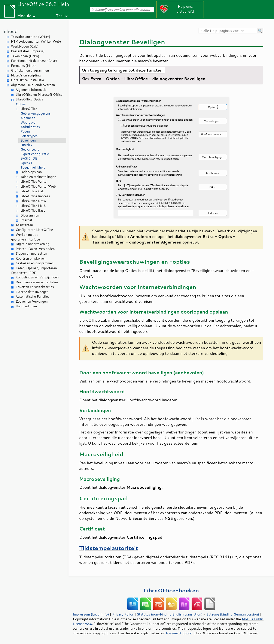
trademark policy (179, 633)
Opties (21, 104)
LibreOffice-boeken (171, 590)
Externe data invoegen (32, 292)
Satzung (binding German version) (233, 614)
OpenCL (27, 163)
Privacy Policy (123, 614)
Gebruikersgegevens (36, 113)
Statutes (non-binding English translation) (170, 614)
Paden (25, 131)
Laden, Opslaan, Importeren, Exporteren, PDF (34, 270)
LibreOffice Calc (32, 191)
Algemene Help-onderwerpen (33, 85)
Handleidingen (26, 306)
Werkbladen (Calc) (25, 46)
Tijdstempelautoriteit (109, 548)
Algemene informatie (31, 90)
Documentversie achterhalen (37, 282)
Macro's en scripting (26, 75)
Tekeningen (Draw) (25, 56)
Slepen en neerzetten (31, 253)
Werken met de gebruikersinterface (25, 237)
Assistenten (24, 225)
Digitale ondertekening (32, 244)
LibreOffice (29, 109)
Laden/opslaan (31, 172)
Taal (60, 16)
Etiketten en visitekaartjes (35, 287)
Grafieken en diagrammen (30, 70)
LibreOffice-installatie (27, 80)
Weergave (28, 122)
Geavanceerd (30, 149)
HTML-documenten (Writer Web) (36, 41)
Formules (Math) (23, 66)
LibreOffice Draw (33, 201)
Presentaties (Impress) (28, 51)
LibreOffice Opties (29, 99)
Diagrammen (30, 215)
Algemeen (28, 118)
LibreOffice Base (33, 210)
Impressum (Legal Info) (91, 614)
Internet (26, 220)
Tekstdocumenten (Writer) (31, 37)
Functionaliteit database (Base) (34, 61)
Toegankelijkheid (33, 167)
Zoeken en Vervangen (32, 301)
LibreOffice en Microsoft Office (39, 95)
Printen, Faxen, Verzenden (35, 249)
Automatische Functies (33, 297)
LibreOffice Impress (35, 196)
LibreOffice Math (33, 206)
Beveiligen (28, 140)
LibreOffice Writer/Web (38, 186)
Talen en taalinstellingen (38, 177)
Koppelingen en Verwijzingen (37, 277)
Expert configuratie (35, 154)
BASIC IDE (29, 158)
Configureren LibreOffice (34, 230)
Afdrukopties (30, 127)
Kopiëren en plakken (31, 258)
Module (24, 16)
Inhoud (10, 31)
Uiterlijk (26, 145)
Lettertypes (29, 136)
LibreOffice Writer (34, 182)
